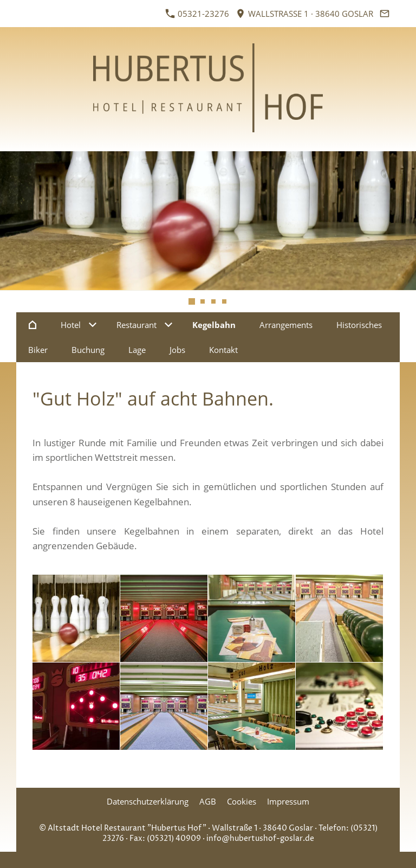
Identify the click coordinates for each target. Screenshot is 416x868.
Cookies (242, 801)
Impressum (288, 801)
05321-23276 (197, 14)
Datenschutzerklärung (148, 801)
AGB (208, 801)
